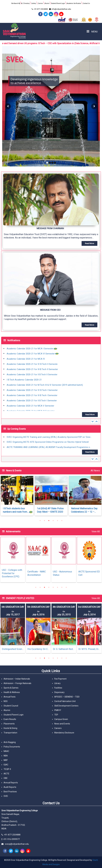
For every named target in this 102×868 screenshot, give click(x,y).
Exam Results (10, 719)
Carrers (40, 3)
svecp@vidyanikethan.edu (17, 844)
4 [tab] (53, 521)
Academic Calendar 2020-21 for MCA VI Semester (31, 354)
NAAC (6, 751)
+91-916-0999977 (11, 839)
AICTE (6, 774)
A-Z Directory (25, 3)
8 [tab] (66, 587)
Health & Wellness (12, 692)
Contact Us (86, 3)
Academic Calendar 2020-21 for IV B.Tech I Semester (32, 390)
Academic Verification (74, 3)
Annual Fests (10, 697)
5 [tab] (58, 521)
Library (57, 683)
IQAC (6, 765)
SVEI (6, 796)
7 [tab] (62, 587)
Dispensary (59, 692)
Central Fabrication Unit (65, 701)
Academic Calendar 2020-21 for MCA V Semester (30, 406)
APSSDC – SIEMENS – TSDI (67, 697)
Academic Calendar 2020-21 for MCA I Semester (30, 349)
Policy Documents (12, 747)
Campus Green (61, 719)
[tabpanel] (49, 497)
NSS (6, 701)
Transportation (10, 733)
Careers (58, 728)
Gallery (34, 3)
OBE (6, 778)
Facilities (58, 688)
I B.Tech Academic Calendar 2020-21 (24, 380)
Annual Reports (11, 783)
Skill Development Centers (66, 706)
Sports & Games (11, 688)
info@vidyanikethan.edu (60, 9)
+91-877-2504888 (39, 9)
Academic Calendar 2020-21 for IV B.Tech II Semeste (32, 364)
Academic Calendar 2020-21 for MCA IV (26, 359)
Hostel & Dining (10, 728)
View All (96, 531)
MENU (92, 31)
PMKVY (58, 710)
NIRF (6, 760)
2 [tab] (44, 521)
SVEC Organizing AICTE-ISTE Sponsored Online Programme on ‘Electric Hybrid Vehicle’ (48, 442)
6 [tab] (62, 521)
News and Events (62, 724)
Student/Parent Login (58, 3)
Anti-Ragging (10, 742)
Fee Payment (60, 679)
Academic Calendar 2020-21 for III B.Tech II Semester (32, 369)
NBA (6, 756)
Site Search (16, 3)
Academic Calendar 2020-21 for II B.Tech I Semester (32, 401)
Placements (9, 724)
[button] (51, 211)
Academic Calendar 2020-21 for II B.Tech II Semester (32, 375)
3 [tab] (49, 521)
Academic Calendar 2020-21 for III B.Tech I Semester (32, 395)
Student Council (11, 706)
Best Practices (10, 792)
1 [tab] (40, 521)
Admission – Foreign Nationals (17, 683)
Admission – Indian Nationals (17, 679)
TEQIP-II (7, 769)
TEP (56, 715)
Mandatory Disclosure (64, 733)
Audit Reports (10, 787)
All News (95, 471)
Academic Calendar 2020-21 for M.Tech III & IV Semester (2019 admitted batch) (45, 385)
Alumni (47, 3)
